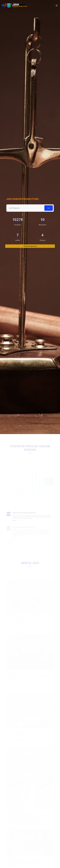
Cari (49, 210)
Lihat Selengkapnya (30, 250)
